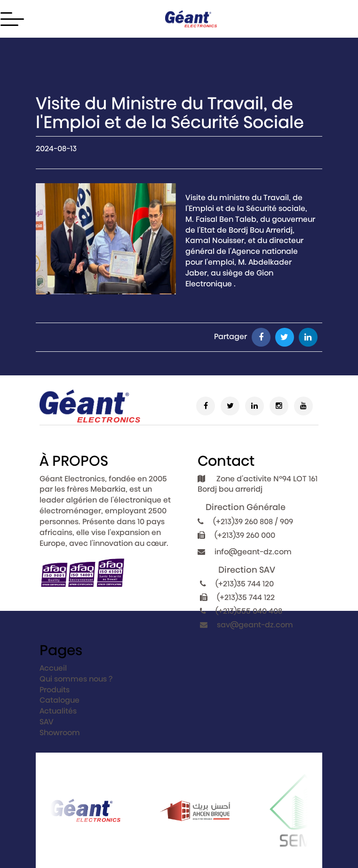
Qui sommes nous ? (76, 679)
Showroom (60, 733)
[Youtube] (303, 406)
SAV (47, 722)
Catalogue (60, 700)
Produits (55, 690)
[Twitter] (230, 406)
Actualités (58, 711)
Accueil (53, 668)
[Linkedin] (255, 406)
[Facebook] (206, 406)
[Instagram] (279, 406)
